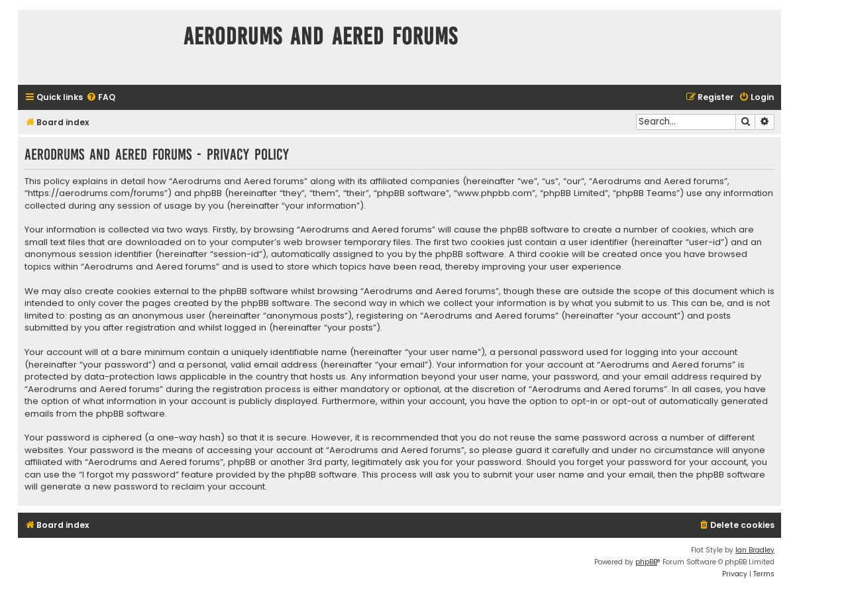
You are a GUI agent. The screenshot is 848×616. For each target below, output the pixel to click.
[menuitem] (101, 98)
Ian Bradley (755, 550)
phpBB (646, 562)
